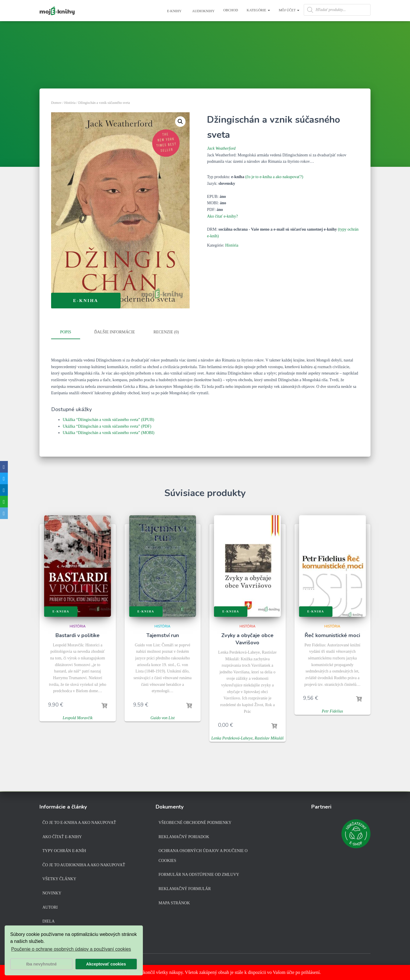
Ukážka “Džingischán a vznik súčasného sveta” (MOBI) (109, 432)
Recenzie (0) (166, 332)
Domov (56, 103)
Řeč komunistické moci (332, 634)
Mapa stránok (174, 903)
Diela (48, 921)
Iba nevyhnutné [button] (42, 964)
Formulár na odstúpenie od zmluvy (199, 875)
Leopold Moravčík (78, 717)
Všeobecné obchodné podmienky (195, 823)
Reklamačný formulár (185, 889)
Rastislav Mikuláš (269, 738)
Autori (50, 907)
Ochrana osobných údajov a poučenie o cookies (203, 856)
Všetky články (59, 879)
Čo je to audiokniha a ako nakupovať (84, 865)
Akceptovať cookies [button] (106, 964)
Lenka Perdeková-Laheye (232, 738)
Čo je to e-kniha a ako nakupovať (79, 823)
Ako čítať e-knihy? (222, 216)
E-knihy (174, 11)
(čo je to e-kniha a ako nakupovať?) (274, 177)
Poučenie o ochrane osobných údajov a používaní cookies (71, 949)
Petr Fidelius (332, 711)
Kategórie (258, 10)
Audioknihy (203, 11)
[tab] (70, 332)
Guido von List (162, 717)
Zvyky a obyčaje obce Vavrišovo (247, 638)
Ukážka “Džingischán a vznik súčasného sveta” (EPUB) (108, 419)
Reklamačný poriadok (184, 837)
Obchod (231, 10)
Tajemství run (163, 634)
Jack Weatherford (221, 148)
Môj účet (289, 10)
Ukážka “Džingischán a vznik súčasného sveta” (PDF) (107, 425)
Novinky (52, 893)
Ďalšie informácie (115, 332)
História (70, 103)
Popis (66, 332)
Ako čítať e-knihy (62, 837)
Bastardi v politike (78, 634)
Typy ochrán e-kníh (64, 851)
